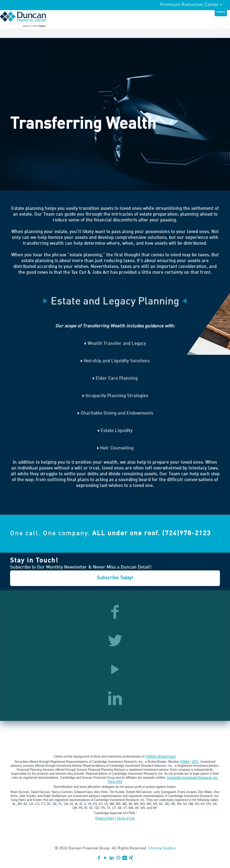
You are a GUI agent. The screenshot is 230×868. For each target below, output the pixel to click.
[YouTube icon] (106, 858)
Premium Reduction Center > (191, 5)
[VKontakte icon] (125, 858)
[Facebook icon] (99, 858)
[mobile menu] (221, 10)
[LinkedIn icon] (112, 858)
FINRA (185, 762)
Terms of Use (126, 818)
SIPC (195, 762)
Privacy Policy (105, 818)
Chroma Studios (162, 848)
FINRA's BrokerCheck (161, 757)
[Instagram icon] (118, 858)
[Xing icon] (131, 858)
